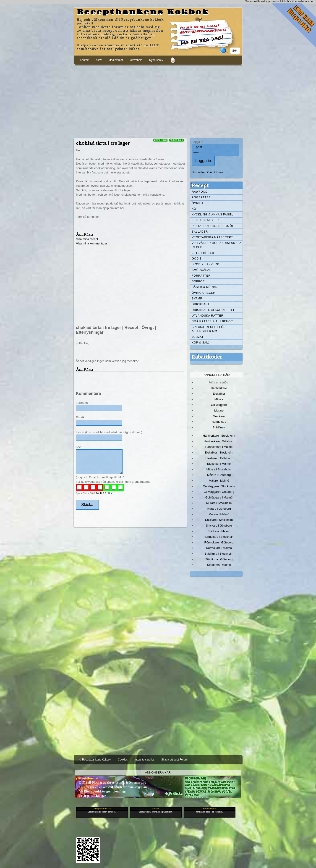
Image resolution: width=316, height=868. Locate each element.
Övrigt (198, 203)
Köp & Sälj (201, 343)
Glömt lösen (215, 172)
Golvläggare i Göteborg (219, 492)
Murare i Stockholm (219, 503)
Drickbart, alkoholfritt (213, 310)
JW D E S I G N (104, 493)
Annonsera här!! (159, 772)
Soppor (198, 281)
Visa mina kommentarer (92, 243)
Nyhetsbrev (156, 60)
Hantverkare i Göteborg (219, 441)
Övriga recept (205, 293)
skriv (99, 60)
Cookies (123, 760)
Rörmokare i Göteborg (219, 542)
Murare (219, 410)
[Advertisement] (158, 101)
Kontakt (85, 60)
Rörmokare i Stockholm (219, 537)
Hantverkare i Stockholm (219, 436)
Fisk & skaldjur (205, 220)
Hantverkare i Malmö (219, 447)
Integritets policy (145, 760)
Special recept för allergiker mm (209, 329)
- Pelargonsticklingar (91, 796)
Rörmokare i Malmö (219, 548)
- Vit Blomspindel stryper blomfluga (101, 791)
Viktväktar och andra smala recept (217, 245)
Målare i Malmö (219, 481)
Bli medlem (199, 172)
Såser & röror (205, 287)
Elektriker (219, 394)
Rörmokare (219, 422)
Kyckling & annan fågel (213, 215)
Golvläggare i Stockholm (219, 486)
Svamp (197, 299)
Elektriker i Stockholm (219, 452)
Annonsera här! (217, 375)
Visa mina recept (87, 239)
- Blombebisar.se (87, 778)
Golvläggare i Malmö (219, 497)
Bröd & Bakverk (206, 264)
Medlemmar (116, 60)
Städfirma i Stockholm (219, 554)
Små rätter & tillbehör (212, 321)
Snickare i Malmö (219, 531)
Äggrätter (201, 197)
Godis (197, 259)
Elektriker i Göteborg (219, 458)
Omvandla (136, 60)
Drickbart (201, 304)
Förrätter (201, 276)
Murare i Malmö (219, 514)
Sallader (200, 232)
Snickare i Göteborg (219, 526)
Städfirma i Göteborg (219, 559)
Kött (196, 209)
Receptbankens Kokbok (143, 12)
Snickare (219, 416)
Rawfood (200, 192)
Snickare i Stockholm (219, 520)
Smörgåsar (202, 270)
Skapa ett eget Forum (174, 760)
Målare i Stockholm (219, 469)
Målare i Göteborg (219, 475)
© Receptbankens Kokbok (95, 760)
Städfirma (219, 427)
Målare (219, 399)
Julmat (198, 337)
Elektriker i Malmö (219, 464)
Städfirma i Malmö (219, 565)
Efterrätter (203, 253)
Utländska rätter (208, 316)
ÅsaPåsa (85, 234)
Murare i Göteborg (219, 509)
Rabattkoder (207, 357)
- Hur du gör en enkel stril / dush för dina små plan (111, 787)
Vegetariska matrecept (213, 237)
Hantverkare (219, 388)
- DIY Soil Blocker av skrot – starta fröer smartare (111, 783)
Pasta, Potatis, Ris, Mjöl (213, 226)
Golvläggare (219, 405)
